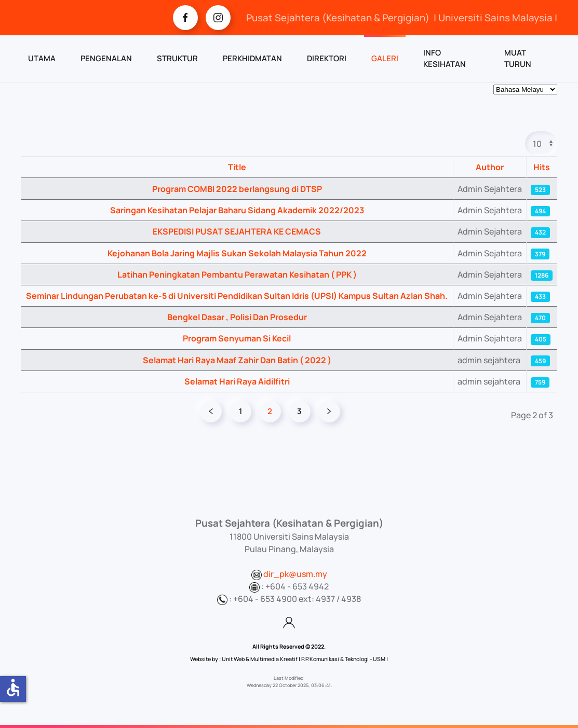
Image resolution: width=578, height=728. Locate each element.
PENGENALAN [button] (106, 58)
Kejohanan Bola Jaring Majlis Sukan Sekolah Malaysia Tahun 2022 (237, 253)
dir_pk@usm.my (295, 574)
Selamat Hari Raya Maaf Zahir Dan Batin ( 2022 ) (237, 360)
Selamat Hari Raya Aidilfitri (237, 381)
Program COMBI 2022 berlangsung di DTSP (237, 189)
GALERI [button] (385, 58)
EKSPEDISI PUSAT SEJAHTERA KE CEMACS (237, 231)
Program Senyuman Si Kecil (237, 338)
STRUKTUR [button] (177, 58)
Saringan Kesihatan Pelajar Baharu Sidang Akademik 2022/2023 (237, 210)
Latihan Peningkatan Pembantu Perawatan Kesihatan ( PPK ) (237, 274)
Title (237, 167)
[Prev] (211, 411)
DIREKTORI (327, 58)
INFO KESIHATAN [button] (445, 59)
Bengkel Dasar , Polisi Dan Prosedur (237, 317)
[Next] (329, 411)
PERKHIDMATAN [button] (252, 58)
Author (490, 167)
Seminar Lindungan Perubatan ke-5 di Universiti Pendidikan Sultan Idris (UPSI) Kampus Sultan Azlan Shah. (237, 296)
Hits (542, 167)
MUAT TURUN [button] (518, 59)
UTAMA (42, 58)
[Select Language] (525, 90)
